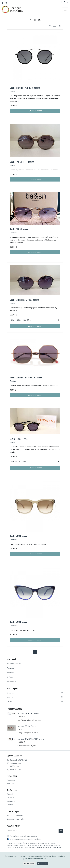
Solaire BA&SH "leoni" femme (22, 162)
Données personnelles (16, 819)
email (33, 847)
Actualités (11, 801)
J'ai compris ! (43, 863)
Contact (10, 805)
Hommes (10, 672)
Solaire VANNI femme (18, 536)
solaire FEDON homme (19, 439)
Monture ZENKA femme (27, 726)
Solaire (35, 702)
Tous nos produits (14, 664)
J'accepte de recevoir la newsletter (23, 836)
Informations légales (15, 815)
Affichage (52, 26)
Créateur (35, 693)
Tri (60, 26)
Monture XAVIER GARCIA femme (31, 739)
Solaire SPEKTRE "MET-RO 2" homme (25, 88)
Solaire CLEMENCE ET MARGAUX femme (26, 377)
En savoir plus (29, 863)
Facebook (11, 780)
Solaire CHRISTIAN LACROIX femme (24, 300)
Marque (35, 697)
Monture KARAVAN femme (28, 713)
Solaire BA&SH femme (19, 229)
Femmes (10, 668)
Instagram (11, 783)
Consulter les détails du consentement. (49, 847)
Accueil (10, 794)
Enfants (10, 677)
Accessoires (12, 681)
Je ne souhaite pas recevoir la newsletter (26, 839)
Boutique (10, 798)
